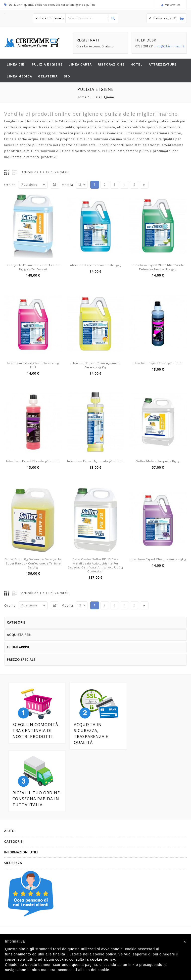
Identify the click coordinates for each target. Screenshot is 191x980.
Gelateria (48, 76)
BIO (67, 76)
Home (82, 97)
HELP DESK (146, 40)
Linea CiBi (16, 65)
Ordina (10, 185)
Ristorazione (111, 65)
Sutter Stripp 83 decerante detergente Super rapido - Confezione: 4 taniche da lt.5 (33, 563)
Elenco (15, 172)
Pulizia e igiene (48, 18)
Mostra (67, 185)
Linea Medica (19, 76)
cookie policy (103, 959)
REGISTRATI (88, 40)
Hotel (137, 65)
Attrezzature (163, 65)
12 (79, 185)
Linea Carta (80, 65)
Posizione (29, 185)
